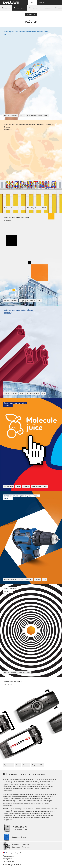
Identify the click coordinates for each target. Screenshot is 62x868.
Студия (42, 3)
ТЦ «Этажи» (31, 301)
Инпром (37, 579)
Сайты (31, 14)
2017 (46, 115)
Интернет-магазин (10, 579)
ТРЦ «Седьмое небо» (34, 115)
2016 (45, 486)
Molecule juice (36, 486)
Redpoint (35, 765)
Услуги (22, 115)
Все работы (6, 8)
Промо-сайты (9, 486)
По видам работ (20, 8)
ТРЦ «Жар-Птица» (33, 208)
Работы (32, 3)
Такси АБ (21, 672)
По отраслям (34, 8)
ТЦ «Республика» (33, 394)
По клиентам (47, 8)
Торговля (14, 115)
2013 (29, 672)
